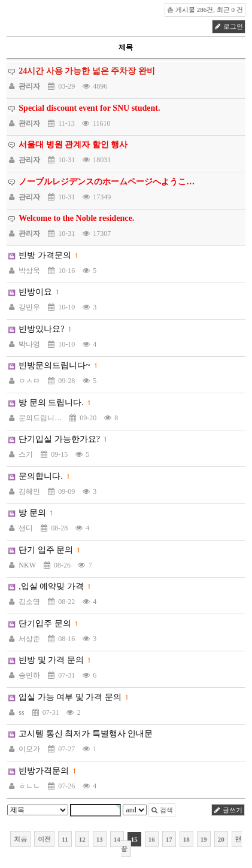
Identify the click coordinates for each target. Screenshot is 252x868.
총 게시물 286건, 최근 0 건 (205, 10)
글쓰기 (228, 810)
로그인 (229, 26)
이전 (44, 839)
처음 (20, 839)
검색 (162, 810)
